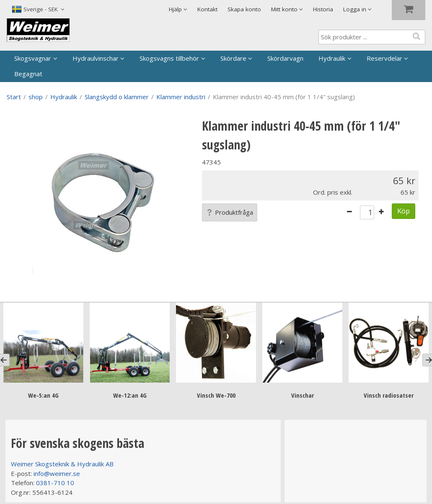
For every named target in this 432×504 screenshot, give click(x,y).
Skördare (233, 58)
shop (36, 97)
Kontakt (207, 9)
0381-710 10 (55, 483)
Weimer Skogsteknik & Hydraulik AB (62, 464)
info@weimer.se (57, 473)
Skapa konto (244, 9)
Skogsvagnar (33, 58)
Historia (323, 9)
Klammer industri (181, 97)
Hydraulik (332, 58)
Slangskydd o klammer (117, 97)
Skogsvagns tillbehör (169, 58)
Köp (404, 211)
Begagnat (28, 74)
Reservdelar (384, 58)
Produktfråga (230, 212)
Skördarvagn (285, 58)
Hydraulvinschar (96, 58)
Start (14, 97)
